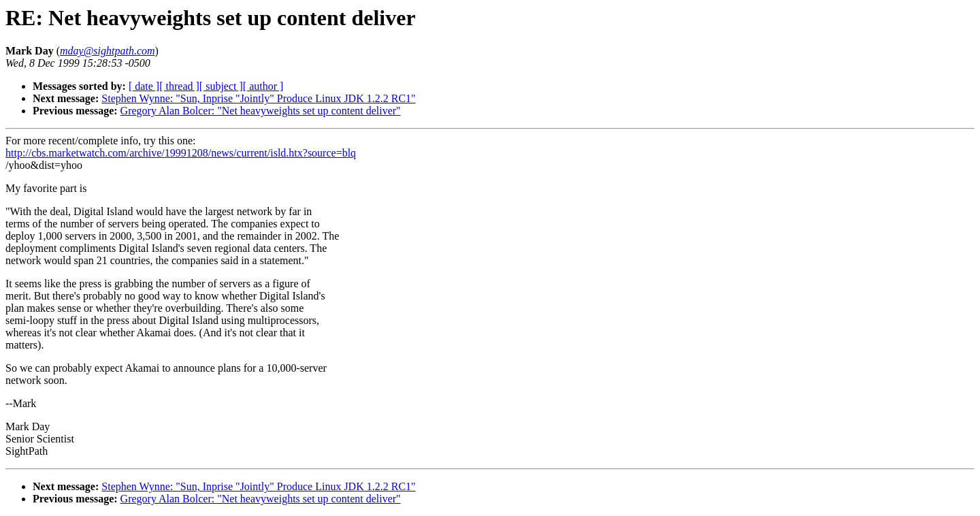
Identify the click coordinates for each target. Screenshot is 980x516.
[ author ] (263, 86)
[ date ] (144, 86)
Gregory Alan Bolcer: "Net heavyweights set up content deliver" (261, 111)
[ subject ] (221, 86)
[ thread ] (179, 86)
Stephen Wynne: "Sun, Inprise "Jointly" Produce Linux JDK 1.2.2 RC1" (258, 98)
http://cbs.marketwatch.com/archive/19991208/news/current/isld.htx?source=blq (181, 153)
